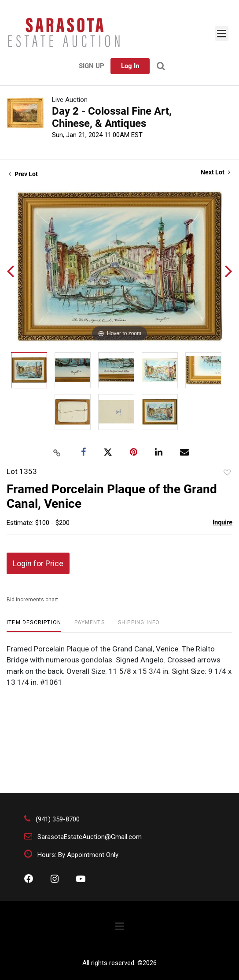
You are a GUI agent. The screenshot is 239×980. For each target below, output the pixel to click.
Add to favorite (227, 473)
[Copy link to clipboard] (57, 452)
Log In (130, 66)
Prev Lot (23, 174)
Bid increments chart (32, 600)
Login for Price (38, 563)
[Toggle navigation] (222, 33)
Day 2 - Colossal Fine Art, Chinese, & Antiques (112, 117)
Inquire (222, 522)
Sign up (92, 66)
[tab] (34, 626)
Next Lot (215, 172)
